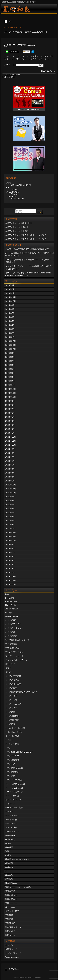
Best (7, 594)
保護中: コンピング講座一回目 (19, 223)
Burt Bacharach (12, 602)
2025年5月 (10, 321)
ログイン (9, 945)
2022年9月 (10, 449)
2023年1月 (10, 433)
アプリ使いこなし (13, 648)
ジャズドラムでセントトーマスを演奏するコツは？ (28, 266)
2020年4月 (10, 565)
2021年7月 (10, 505)
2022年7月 (10, 457)
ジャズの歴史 (11, 688)
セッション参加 (12, 736)
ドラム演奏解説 (12, 772)
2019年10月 (11, 584)
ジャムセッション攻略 (15, 728)
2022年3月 (10, 473)
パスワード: (21, 65)
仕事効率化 (10, 835)
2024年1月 (10, 385)
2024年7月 (10, 361)
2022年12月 (11, 437)
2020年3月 (10, 569)
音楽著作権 (10, 923)
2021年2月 (10, 525)
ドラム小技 (10, 764)
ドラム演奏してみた (14, 768)
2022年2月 (10, 477)
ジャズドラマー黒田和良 (29, 9)
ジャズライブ (11, 708)
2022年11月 (11, 441)
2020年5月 (10, 561)
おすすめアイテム (13, 624)
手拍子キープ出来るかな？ (17, 859)
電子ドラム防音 (12, 911)
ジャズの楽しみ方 (13, 684)
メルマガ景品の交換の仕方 (17, 249)
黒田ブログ (10, 935)
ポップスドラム (12, 816)
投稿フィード (11, 949)
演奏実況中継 (11, 883)
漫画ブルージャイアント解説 (18, 887)
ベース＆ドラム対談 (14, 808)
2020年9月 (10, 545)
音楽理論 (9, 915)
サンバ (8, 672)
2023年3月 (10, 425)
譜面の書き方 (11, 895)
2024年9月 (10, 353)
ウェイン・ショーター (15, 656)
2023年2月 (10, 429)
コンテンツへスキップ (11, 27)
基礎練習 (9, 847)
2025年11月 (11, 297)
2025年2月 (10, 333)
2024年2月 (10, 381)
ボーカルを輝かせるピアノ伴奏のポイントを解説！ (28, 253)
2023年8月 (10, 405)
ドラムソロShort (13, 756)
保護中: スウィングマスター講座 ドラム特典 (26, 235)
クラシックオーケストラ (16, 660)
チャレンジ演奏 (12, 744)
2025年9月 (10, 305)
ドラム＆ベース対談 (14, 780)
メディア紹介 (11, 820)
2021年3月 (10, 521)
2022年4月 (10, 469)
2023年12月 (11, 389)
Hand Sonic (10, 605)
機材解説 (9, 875)
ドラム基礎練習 (12, 760)
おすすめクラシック (14, 628)
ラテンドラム (11, 824)
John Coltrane (11, 609)
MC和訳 (9, 613)
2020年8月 (10, 549)
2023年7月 (10, 409)
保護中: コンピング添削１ (17, 227)
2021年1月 (10, 529)
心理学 (8, 855)
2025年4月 (10, 325)
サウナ (8, 668)
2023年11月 (11, 393)
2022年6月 (10, 461)
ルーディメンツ (12, 831)
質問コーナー (11, 903)
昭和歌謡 (9, 863)
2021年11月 (11, 489)
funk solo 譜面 (10, 77)
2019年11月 (11, 580)
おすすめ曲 (10, 632)
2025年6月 (10, 317)
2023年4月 (10, 421)
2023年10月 (11, 397)
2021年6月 (10, 509)
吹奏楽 (8, 843)
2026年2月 (10, 289)
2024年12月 (11, 341)
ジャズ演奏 (10, 724)
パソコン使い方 (12, 796)
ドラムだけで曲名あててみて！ (19, 752)
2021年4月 (10, 517)
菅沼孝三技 (10, 891)
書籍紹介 (9, 867)
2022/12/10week (11, 75)
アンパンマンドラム (14, 652)
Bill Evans (10, 598)
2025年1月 (10, 337)
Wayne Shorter (12, 616)
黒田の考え (10, 931)
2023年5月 (10, 417)
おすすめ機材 (11, 636)
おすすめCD (11, 620)
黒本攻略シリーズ (13, 927)
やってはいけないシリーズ (17, 640)
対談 (7, 851)
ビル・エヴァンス (13, 800)
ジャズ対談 (10, 712)
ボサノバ (9, 812)
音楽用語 (9, 919)
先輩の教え (10, 839)
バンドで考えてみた (14, 788)
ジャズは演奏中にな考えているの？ (21, 692)
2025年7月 (10, 313)
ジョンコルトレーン (14, 732)
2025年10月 (11, 301)
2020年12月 (11, 533)
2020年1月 (10, 573)
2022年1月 (10, 481)
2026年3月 (10, 285)
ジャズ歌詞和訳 (12, 720)
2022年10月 (11, 445)
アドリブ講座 (11, 644)
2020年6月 (10, 557)
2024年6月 (10, 365)
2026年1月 (10, 293)
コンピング (10, 664)
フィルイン (10, 804)
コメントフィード (13, 953)
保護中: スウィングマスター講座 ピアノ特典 (26, 239)
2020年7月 (10, 553)
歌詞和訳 (9, 879)
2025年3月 (10, 329)
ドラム (8, 748)
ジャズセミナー (12, 696)
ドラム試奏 (10, 776)
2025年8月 (10, 309)
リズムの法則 (11, 828)
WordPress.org (12, 957)
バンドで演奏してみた (15, 784)
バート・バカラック (14, 792)
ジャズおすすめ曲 (13, 676)
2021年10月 (11, 493)
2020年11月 (11, 537)
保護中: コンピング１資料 (17, 231)
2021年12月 (11, 485)
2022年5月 (10, 465)
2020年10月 (11, 541)
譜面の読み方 (11, 899)
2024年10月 (11, 349)
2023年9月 (10, 401)
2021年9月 (10, 497)
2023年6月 (10, 413)
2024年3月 (10, 377)
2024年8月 (10, 357)
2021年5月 (10, 513)
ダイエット (10, 740)
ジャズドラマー (12, 700)
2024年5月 (10, 369)
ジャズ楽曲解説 (12, 716)
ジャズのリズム (12, 680)
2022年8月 (10, 453)
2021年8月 (10, 501)
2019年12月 (11, 576)
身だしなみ (10, 907)
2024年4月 (10, 373)
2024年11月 (11, 345)
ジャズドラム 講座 (13, 704)
